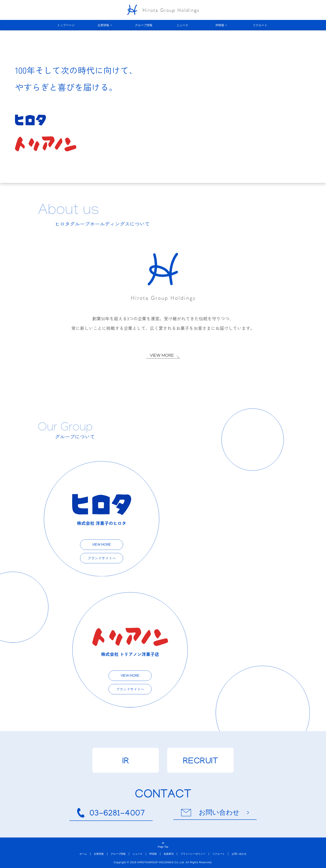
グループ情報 (144, 25)
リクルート (260, 25)
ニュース (182, 25)
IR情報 (220, 25)
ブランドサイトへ (98, 556)
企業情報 (103, 25)
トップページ (66, 25)
